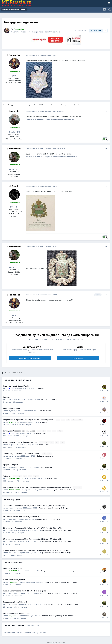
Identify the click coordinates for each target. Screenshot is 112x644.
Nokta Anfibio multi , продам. (15, 580)
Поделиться (80, 31)
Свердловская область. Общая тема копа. (21, 442)
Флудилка (44, 422)
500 (80, 420)
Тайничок (7, 476)
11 (63, 442)
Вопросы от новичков (49, 399)
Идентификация (45, 411)
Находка (7, 397)
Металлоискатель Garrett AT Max (17, 613)
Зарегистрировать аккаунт (30, 358)
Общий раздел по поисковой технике (60, 490)
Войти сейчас (78, 358)
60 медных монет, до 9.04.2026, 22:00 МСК (21, 517)
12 (36, 476)
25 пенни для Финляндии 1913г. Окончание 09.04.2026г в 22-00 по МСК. (32, 539)
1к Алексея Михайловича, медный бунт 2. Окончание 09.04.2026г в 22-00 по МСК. (37, 550)
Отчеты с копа (41, 433)
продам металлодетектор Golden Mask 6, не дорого (25, 591)
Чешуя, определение (12, 408)
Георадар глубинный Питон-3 (15, 602)
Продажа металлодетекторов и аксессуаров (58, 571)
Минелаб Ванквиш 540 (12, 568)
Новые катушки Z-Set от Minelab (16, 386)
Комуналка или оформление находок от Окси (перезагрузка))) (29, 420)
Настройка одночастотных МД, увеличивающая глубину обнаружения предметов (37, 487)
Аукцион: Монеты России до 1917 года (54, 508)
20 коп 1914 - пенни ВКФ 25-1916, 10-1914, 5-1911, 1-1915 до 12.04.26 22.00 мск (34, 505)
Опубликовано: (41, 55)
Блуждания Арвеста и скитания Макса (19, 431)
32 (60, 431)
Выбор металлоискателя (47, 456)
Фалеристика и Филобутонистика (46, 32)
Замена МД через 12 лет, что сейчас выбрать (22, 453)
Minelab (41, 388)
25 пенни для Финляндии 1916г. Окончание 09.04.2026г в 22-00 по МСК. (33, 528)
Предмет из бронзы (11, 465)
